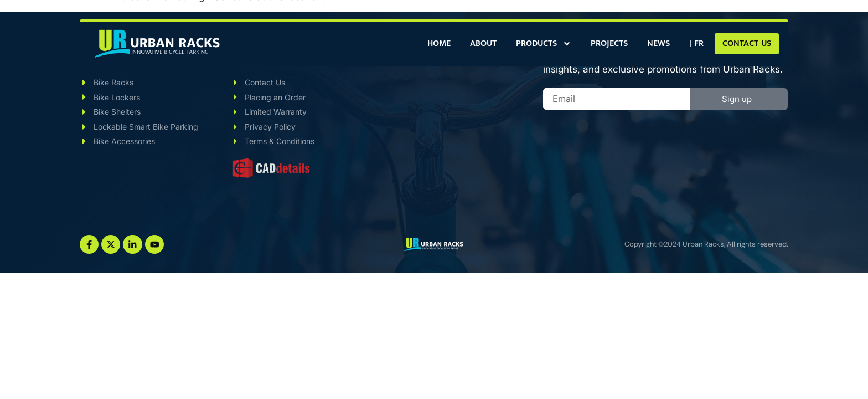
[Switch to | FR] (696, 44)
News (658, 44)
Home (439, 44)
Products (544, 44)
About (483, 44)
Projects (609, 44)
